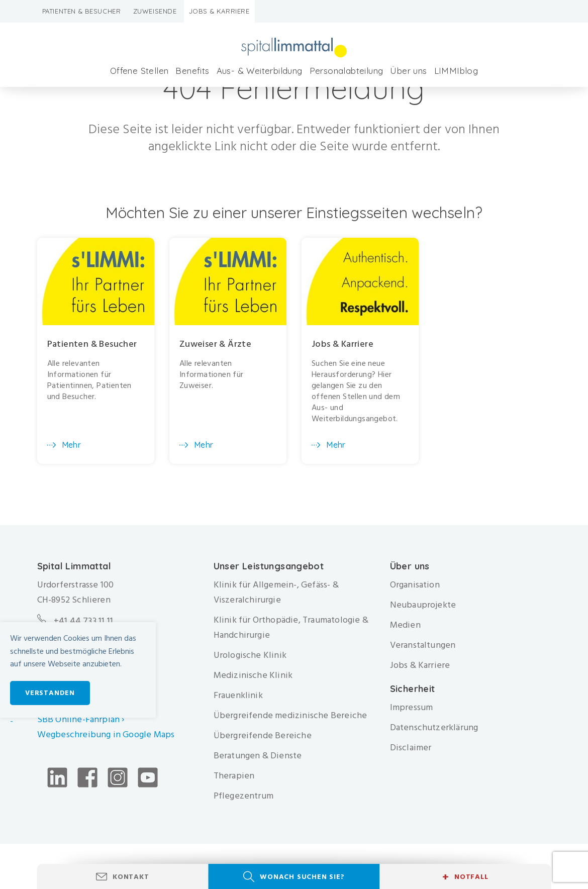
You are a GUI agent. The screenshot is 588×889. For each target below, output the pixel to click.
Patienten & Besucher (82, 11)
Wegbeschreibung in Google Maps (107, 734)
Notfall (465, 877)
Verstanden (50, 693)
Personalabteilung (347, 71)
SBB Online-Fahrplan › (81, 719)
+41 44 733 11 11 (83, 621)
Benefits (192, 71)
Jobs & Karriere (219, 11)
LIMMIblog (456, 71)
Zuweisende (155, 11)
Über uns (408, 71)
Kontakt (131, 877)
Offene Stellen (139, 71)
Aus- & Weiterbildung (260, 71)
